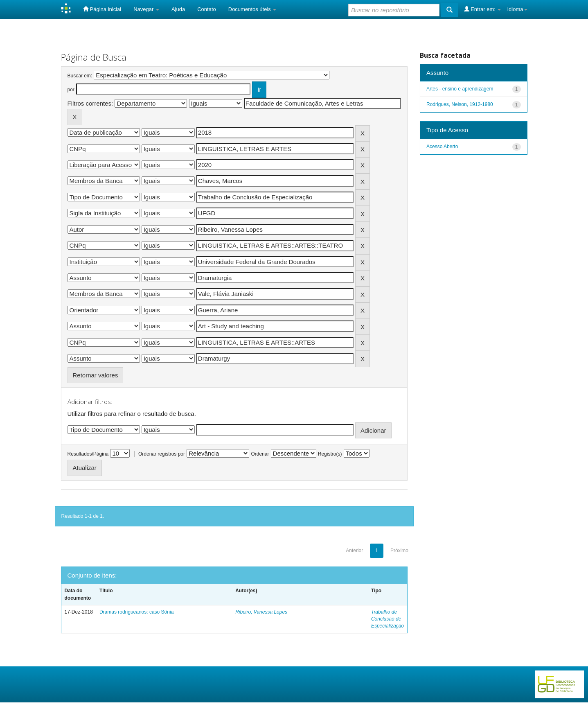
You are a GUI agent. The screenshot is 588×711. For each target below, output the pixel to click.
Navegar (146, 9)
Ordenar (260, 454)
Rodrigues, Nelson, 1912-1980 (460, 104)
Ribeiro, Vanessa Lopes (261, 612)
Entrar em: (483, 9)
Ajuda (178, 9)
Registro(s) (330, 454)
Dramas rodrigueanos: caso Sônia (136, 612)
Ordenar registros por (162, 454)
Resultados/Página (88, 454)
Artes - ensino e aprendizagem (460, 89)
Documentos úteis (252, 9)
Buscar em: (80, 76)
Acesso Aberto (442, 147)
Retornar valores (96, 375)
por (71, 90)
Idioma (517, 9)
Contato (207, 9)
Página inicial (102, 9)
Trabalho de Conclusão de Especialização (387, 619)
